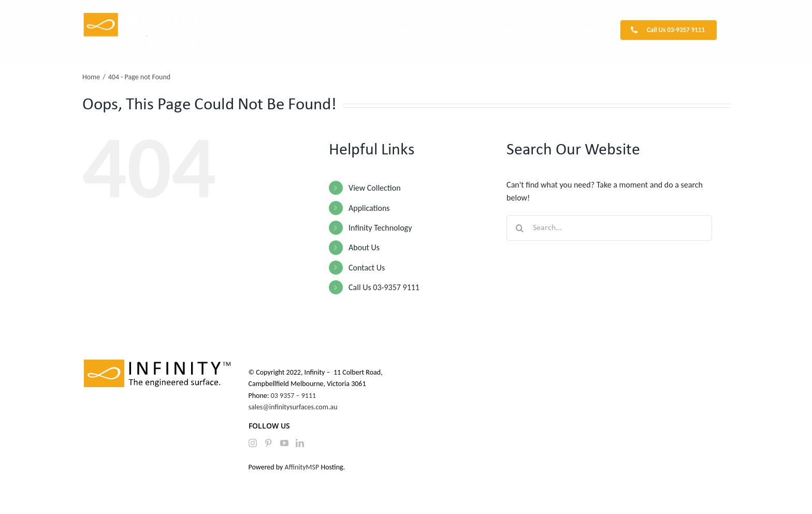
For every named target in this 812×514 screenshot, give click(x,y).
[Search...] (609, 228)
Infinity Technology (380, 228)
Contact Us (367, 268)
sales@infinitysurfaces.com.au (293, 407)
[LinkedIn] (300, 443)
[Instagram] (253, 443)
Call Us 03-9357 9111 (384, 287)
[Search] (519, 228)
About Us (364, 247)
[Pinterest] (268, 443)
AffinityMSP (302, 467)
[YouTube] (284, 443)
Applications (369, 208)
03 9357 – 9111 (294, 396)
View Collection (374, 188)
